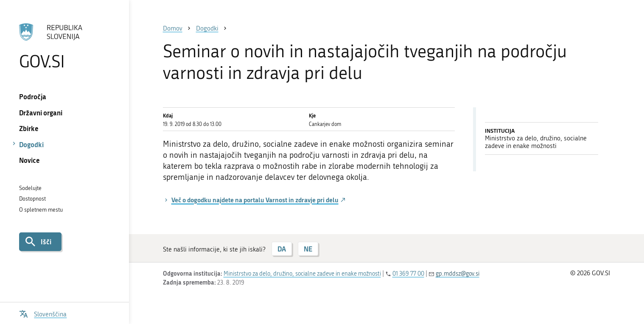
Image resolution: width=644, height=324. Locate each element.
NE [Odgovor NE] (308, 249)
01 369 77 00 (408, 274)
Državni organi (41, 113)
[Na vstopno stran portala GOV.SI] (64, 46)
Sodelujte (30, 188)
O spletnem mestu (41, 210)
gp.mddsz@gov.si (458, 274)
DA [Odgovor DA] (282, 249)
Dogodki (31, 144)
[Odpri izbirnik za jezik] (43, 313)
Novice (29, 160)
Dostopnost (32, 199)
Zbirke (29, 128)
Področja (33, 96)
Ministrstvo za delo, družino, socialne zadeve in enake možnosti (302, 274)
